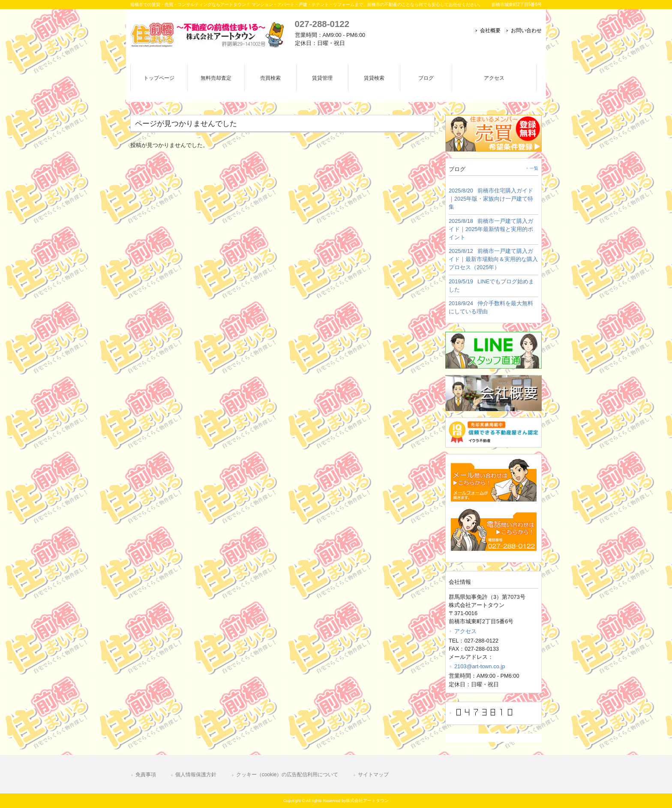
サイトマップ (373, 775)
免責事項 (146, 775)
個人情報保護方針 (196, 775)
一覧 (534, 168)
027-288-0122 (322, 24)
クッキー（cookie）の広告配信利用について (287, 775)
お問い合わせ (526, 30)
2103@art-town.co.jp (480, 666)
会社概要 (490, 30)
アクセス (465, 631)
